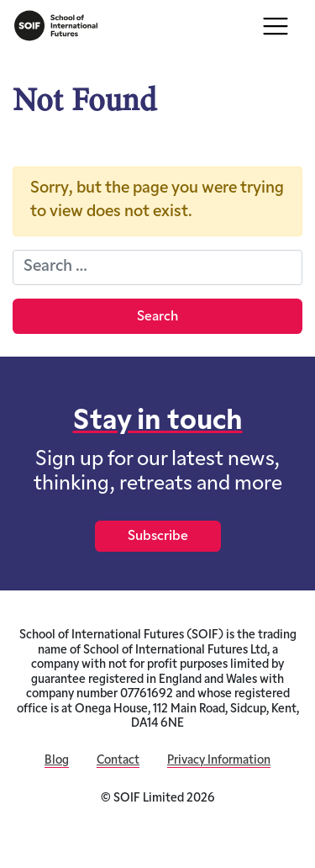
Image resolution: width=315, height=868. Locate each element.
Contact (118, 761)
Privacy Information (219, 761)
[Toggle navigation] (276, 26)
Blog (57, 761)
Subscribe (158, 537)
